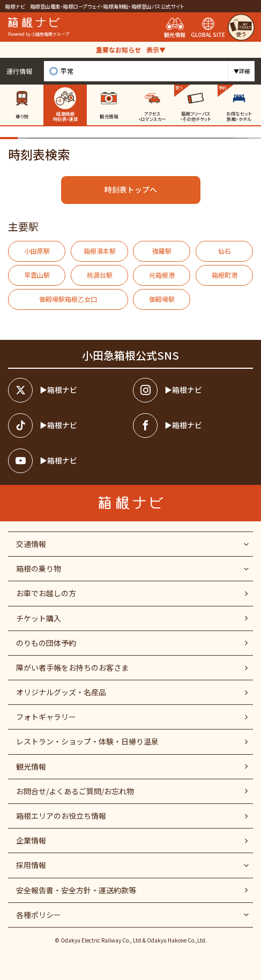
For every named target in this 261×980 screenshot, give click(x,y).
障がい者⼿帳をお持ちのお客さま (72, 667)
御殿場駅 (162, 299)
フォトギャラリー (46, 717)
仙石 (225, 251)
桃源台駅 (100, 275)
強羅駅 (162, 251)
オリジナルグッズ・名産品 (61, 692)
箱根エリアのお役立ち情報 (61, 816)
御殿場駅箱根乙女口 (68, 299)
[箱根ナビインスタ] (193, 390)
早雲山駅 (37, 275)
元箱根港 (162, 275)
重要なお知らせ (131, 50)
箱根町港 (225, 275)
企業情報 (31, 840)
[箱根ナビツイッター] (68, 390)
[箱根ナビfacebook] (193, 426)
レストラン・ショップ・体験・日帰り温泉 (87, 741)
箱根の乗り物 (39, 568)
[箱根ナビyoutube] (68, 461)
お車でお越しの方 (46, 593)
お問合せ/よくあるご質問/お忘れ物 (75, 791)
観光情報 (31, 766)
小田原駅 (37, 251)
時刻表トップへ (131, 189)
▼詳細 (242, 71)
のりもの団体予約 (46, 643)
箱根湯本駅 (100, 251)
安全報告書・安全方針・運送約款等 (76, 890)
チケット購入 (39, 618)
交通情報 (31, 544)
